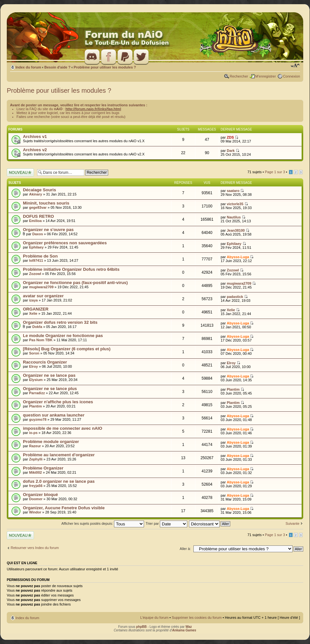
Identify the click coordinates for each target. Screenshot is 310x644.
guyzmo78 (38, 419)
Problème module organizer (51, 442)
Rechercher (239, 76)
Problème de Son (40, 256)
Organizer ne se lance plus (50, 389)
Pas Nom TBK (41, 340)
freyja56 (36, 486)
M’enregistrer (265, 76)
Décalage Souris (40, 190)
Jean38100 (236, 230)
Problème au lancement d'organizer (59, 455)
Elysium (36, 380)
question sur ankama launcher (54, 415)
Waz (189, 627)
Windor (35, 512)
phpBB (142, 627)
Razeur (35, 446)
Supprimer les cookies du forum (197, 618)
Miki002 (36, 472)
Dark (231, 151)
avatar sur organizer (43, 296)
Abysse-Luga (238, 257)
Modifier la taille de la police (295, 66)
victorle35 (235, 204)
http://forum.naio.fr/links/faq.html (93, 109)
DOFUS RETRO (38, 216)
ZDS (230, 137)
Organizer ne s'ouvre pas (48, 230)
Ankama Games (184, 630)
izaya (33, 300)
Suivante (292, 523)
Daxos (38, 234)
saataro (233, 191)
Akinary (36, 194)
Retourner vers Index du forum (35, 548)
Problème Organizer (43, 468)
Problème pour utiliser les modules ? (105, 67)
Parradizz (37, 393)
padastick (235, 297)
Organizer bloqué (40, 495)
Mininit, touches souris (46, 203)
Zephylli (36, 459)
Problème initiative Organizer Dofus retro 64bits (71, 269)
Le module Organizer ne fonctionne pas (63, 336)
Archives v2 (35, 150)
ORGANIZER (36, 309)
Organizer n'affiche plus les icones (58, 402)
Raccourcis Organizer (45, 362)
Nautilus (234, 217)
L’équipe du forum (154, 618)
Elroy (34, 366)
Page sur (275, 172)
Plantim (233, 389)
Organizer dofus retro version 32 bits (60, 322)
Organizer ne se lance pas (49, 375)
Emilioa (35, 221)
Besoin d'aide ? (57, 67)
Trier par (166, 523)
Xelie (33, 313)
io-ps (33, 433)
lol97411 (36, 260)
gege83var (38, 207)
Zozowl (35, 274)
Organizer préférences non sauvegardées (65, 243)
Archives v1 (35, 137)
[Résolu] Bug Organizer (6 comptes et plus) (67, 349)
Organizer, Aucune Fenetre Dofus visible (64, 508)
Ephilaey (36, 247)
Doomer (36, 499)
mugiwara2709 (41, 287)
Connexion (291, 76)
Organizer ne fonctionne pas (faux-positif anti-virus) (75, 283)
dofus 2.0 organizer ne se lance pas (59, 481)
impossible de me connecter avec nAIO (63, 428)
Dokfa (37, 327)
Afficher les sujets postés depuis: (103, 523)
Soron (34, 353)
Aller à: (185, 549)
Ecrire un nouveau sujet (20, 172)
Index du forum (28, 67)
